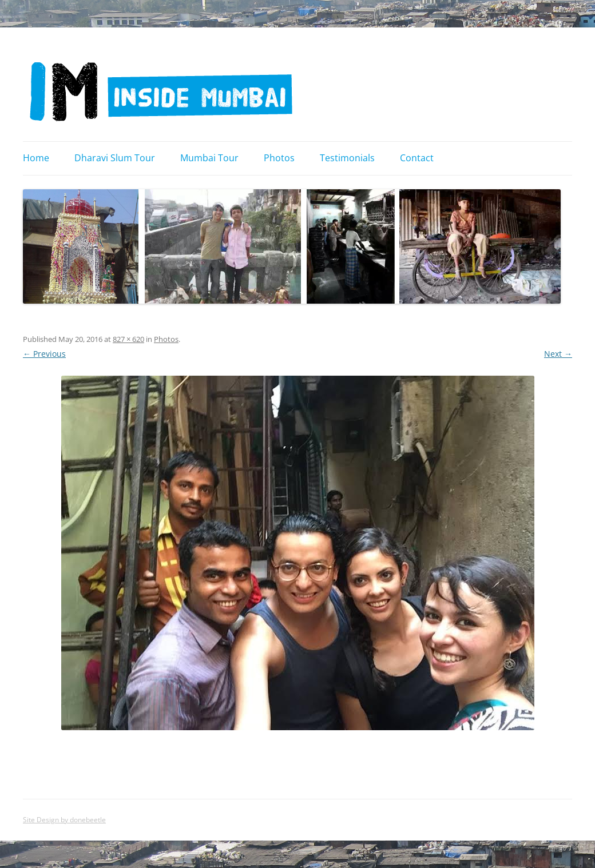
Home (36, 158)
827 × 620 (128, 339)
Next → (558, 354)
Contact (417, 158)
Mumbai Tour (209, 158)
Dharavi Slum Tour (115, 158)
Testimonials (347, 158)
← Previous (44, 354)
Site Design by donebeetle (64, 820)
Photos (279, 158)
